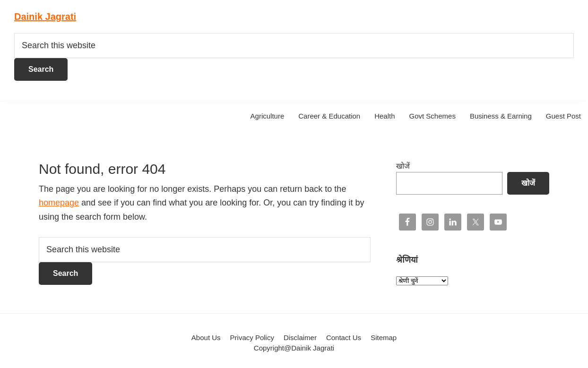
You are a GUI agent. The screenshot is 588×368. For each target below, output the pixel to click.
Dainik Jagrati (45, 17)
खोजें (403, 166)
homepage (59, 203)
